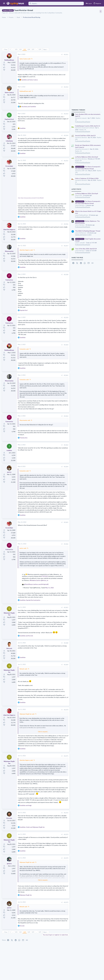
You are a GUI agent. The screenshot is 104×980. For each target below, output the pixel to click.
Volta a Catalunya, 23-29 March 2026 (87, 178)
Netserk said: (23, 669)
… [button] (13, 49)
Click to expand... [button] (43, 566)
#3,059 (66, 318)
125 (33, 49)
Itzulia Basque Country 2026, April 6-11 (88, 126)
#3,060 (66, 345)
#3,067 (66, 607)
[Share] (62, 55)
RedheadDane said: (25, 91)
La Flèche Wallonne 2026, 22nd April (87, 157)
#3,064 (66, 467)
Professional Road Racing (83, 122)
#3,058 (66, 275)
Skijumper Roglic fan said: (27, 714)
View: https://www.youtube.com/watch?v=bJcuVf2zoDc (31, 198)
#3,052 (66, 87)
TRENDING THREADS (78, 110)
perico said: (23, 548)
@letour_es (45, 580)
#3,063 (66, 445)
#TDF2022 (45, 576)
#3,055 (66, 161)
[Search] (55, 3)
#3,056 (66, 224)
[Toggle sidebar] (101, 11)
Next (45, 49)
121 (16, 49)
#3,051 (66, 55)
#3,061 (66, 375)
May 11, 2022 (50, 588)
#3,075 (66, 902)
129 (40, 49)
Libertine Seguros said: (26, 250)
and (29, 80)
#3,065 (66, 522)
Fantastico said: (24, 349)
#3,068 (66, 643)
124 (29, 49)
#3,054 (66, 135)
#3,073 (66, 834)
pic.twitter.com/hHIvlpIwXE (40, 584)
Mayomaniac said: (25, 420)
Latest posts (76, 189)
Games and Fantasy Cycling (83, 235)
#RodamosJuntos (35, 580)
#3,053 (66, 114)
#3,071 (66, 756)
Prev (6, 49)
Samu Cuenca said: (25, 59)
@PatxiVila (27, 584)
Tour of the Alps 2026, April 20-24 (86, 249)
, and (30, 600)
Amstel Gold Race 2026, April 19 (85, 135)
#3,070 (66, 710)
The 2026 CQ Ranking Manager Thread (88, 231)
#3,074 (66, 858)
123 (25, 49)
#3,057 (66, 246)
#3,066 (66, 544)
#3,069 (66, 665)
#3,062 (66, 416)
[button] (4, 3)
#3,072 (66, 813)
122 (20, 49)
